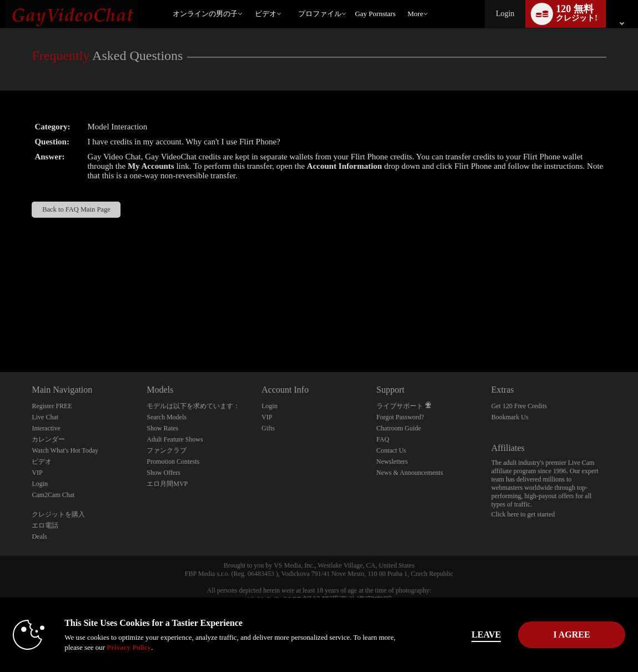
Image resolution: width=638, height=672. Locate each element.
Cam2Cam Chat (53, 495)
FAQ (383, 439)
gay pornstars (375, 14)
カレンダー (48, 439)
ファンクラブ (167, 450)
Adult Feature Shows (175, 439)
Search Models (167, 417)
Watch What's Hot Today (65, 450)
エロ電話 (45, 525)
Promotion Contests (173, 462)
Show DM (0, 331)
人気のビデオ (250, 0)
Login (505, 14)
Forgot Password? (400, 417)
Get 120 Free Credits (519, 406)
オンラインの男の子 (205, 14)
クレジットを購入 (58, 514)
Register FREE (52, 406)
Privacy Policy (162, 647)
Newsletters (392, 462)
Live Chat (45, 417)
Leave (464, 635)
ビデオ (266, 14)
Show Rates (162, 428)
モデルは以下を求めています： (193, 406)
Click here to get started (523, 514)
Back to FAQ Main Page (76, 209)
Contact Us (391, 450)
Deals (39, 536)
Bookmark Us (510, 417)
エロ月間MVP (167, 484)
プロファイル (320, 14)
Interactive (46, 428)
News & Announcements (410, 473)
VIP (37, 473)
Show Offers (164, 473)
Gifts (268, 428)
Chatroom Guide (399, 428)
